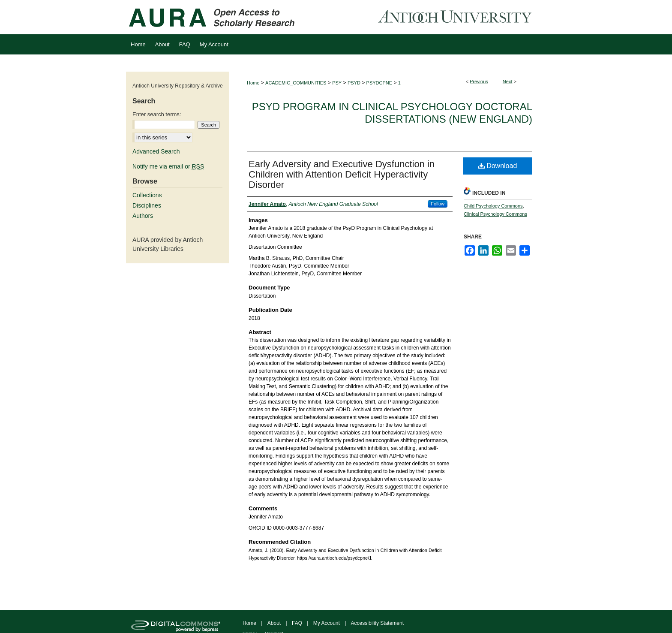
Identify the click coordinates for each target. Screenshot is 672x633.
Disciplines (147, 205)
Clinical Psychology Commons (495, 214)
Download (498, 166)
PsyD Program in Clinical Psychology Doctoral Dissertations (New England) (392, 113)
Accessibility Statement (377, 623)
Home (253, 83)
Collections (147, 195)
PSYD (354, 83)
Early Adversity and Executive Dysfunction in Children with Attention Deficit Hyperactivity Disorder (342, 174)
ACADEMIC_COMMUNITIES (296, 83)
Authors (143, 216)
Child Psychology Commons (493, 206)
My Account (327, 623)
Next (508, 81)
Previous (479, 81)
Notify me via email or (168, 166)
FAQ (297, 623)
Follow (438, 204)
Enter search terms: (157, 114)
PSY (337, 83)
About (274, 623)
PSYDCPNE (379, 83)
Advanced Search (156, 151)
